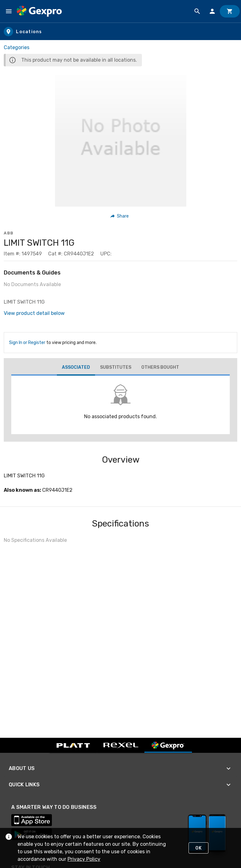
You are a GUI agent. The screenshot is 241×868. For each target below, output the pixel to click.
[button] (120, 216)
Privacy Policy (84, 859)
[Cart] (230, 11)
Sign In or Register (27, 343)
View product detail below (34, 313)
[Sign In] (212, 11)
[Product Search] (197, 11)
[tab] (76, 368)
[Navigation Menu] (9, 11)
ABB (9, 233)
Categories (17, 47)
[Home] (39, 11)
